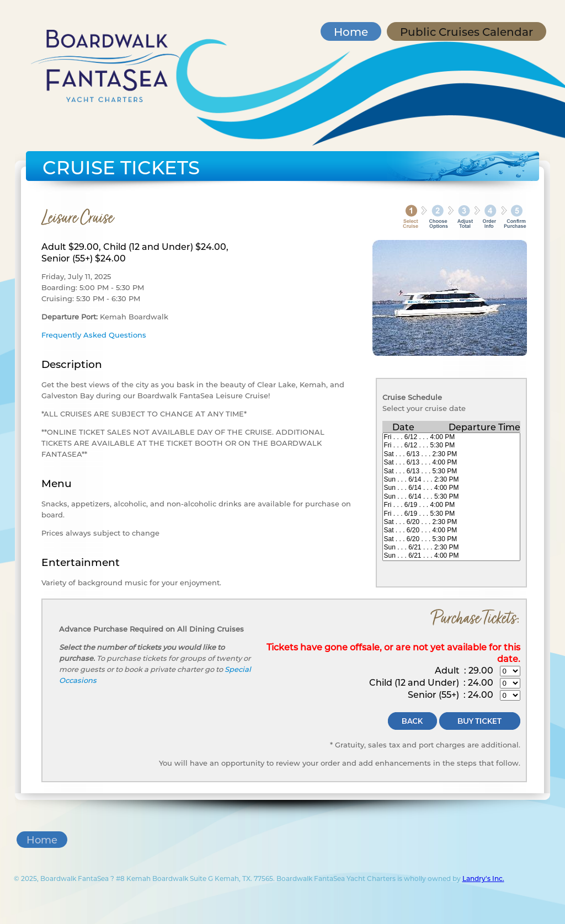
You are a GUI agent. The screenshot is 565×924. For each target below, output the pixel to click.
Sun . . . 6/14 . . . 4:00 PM (451, 488)
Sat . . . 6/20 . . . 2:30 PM (451, 522)
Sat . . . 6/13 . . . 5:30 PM (451, 471)
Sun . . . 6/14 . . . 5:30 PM (451, 497)
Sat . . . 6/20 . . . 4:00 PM (451, 530)
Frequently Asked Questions (94, 335)
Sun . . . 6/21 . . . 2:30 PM (451, 548)
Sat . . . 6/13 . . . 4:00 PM (451, 463)
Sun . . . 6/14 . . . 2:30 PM (451, 480)
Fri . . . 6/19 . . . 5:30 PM (451, 514)
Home (351, 31)
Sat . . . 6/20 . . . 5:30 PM (451, 539)
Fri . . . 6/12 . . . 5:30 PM (451, 445)
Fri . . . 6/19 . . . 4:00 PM (451, 505)
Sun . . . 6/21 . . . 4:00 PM (451, 556)
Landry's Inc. (483, 878)
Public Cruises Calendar (467, 31)
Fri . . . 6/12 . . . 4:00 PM (451, 437)
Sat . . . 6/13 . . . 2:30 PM (451, 454)
